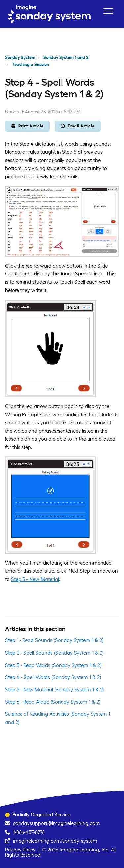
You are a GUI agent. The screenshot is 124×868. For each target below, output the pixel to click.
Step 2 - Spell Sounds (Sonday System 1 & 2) (54, 653)
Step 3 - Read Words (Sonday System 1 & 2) (53, 665)
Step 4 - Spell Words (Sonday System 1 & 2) (53, 677)
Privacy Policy (20, 850)
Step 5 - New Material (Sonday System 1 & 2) (54, 689)
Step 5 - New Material (35, 579)
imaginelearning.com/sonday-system (55, 841)
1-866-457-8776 (29, 832)
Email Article (78, 126)
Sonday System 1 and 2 (66, 58)
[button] (108, 11)
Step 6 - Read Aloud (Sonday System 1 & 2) (53, 702)
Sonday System (20, 58)
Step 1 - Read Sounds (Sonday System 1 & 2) (54, 640)
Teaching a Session (30, 65)
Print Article (27, 126)
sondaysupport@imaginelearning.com (56, 823)
